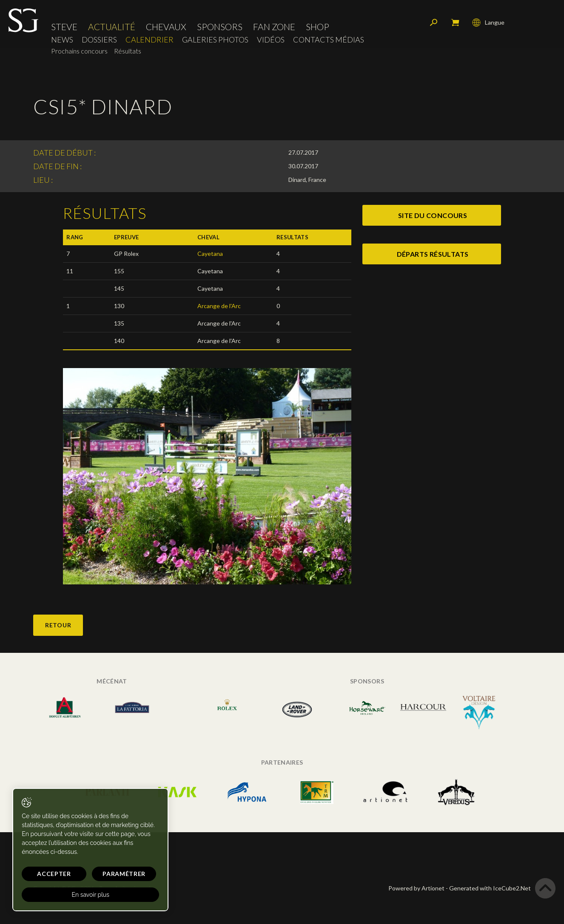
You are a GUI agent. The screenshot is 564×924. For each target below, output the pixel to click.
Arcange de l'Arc (219, 306)
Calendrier (150, 41)
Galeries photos (215, 41)
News (62, 41)
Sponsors (220, 27)
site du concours (433, 215)
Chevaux (166, 27)
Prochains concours (79, 52)
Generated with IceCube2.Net (490, 888)
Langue (488, 23)
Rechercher (434, 23)
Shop (318, 27)
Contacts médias (329, 41)
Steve (64, 27)
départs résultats (433, 254)
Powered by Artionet (416, 888)
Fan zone (274, 27)
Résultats (128, 52)
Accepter (50, 874)
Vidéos (271, 41)
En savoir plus (82, 895)
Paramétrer (111, 874)
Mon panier (455, 23)
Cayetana (210, 254)
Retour (58, 625)
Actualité (112, 27)
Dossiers (99, 41)
